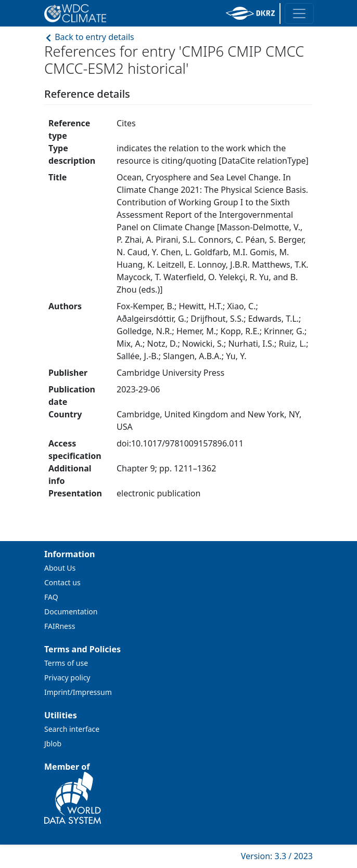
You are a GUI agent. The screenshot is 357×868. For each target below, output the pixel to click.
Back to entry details (89, 37)
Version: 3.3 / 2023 (277, 856)
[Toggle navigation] (299, 14)
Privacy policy (67, 678)
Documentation (71, 611)
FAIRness (60, 626)
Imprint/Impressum (78, 692)
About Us (60, 568)
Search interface (72, 729)
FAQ (51, 597)
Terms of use (66, 663)
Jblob (53, 744)
